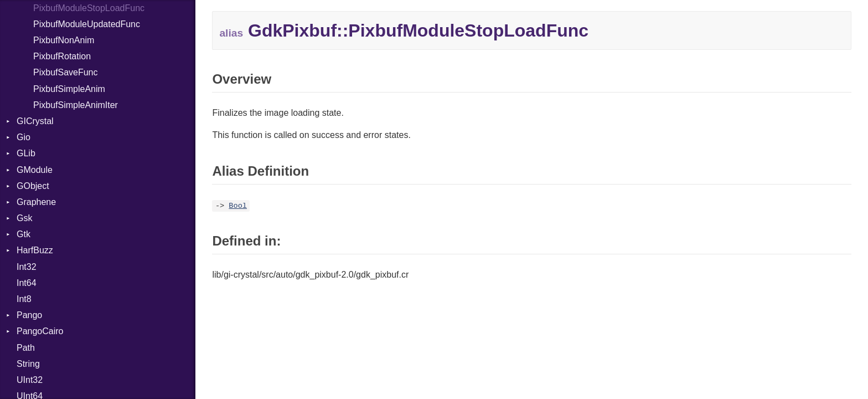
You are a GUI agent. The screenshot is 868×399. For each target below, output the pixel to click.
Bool (238, 206)
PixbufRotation (62, 56)
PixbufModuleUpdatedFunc (87, 24)
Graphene (36, 202)
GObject (33, 186)
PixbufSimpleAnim (69, 89)
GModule (35, 170)
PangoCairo (40, 331)
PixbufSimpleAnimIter (76, 105)
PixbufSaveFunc (66, 72)
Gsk (24, 218)
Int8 (24, 299)
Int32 (27, 267)
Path (26, 348)
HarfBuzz (35, 250)
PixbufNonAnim (64, 40)
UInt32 (30, 380)
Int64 (27, 283)
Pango (29, 315)
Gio (24, 137)
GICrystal (35, 121)
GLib (26, 153)
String (28, 364)
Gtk (24, 234)
